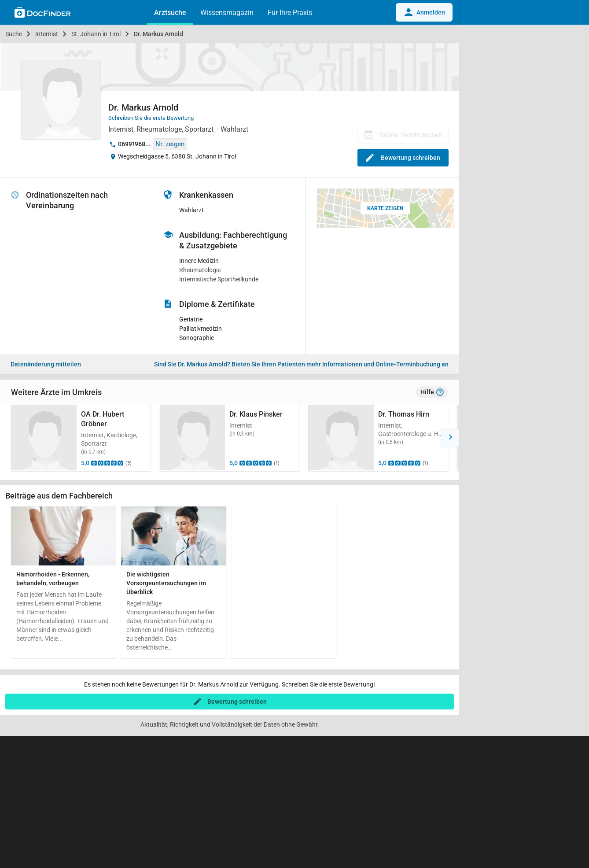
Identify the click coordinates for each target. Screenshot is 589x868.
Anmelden (424, 12)
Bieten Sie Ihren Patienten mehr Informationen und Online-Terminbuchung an (301, 364)
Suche (14, 34)
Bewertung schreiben (403, 158)
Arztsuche (170, 13)
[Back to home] (42, 14)
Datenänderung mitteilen (46, 364)
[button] (9, 438)
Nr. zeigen (170, 144)
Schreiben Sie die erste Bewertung (151, 118)
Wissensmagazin (227, 13)
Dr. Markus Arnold (158, 34)
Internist (47, 34)
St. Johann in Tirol (96, 34)
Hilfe (432, 392)
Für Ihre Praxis (290, 13)
